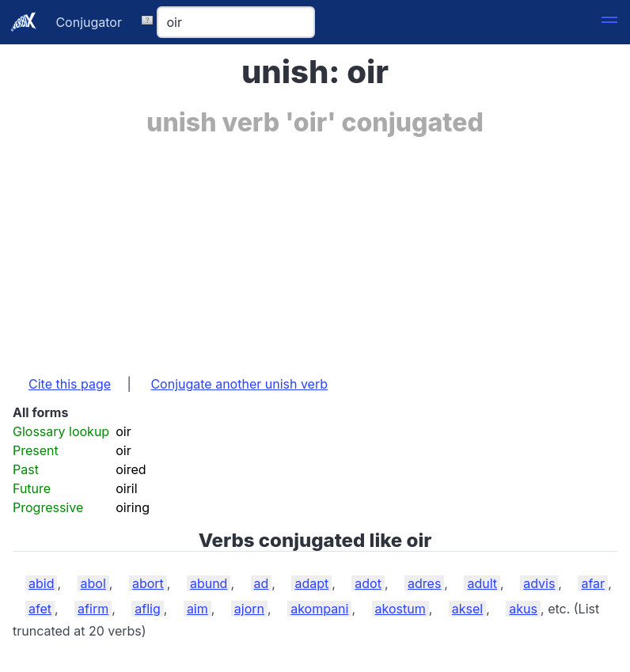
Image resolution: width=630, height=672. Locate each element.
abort (148, 583)
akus (523, 609)
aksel (467, 609)
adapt (311, 583)
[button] (609, 22)
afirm (93, 609)
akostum (400, 609)
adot (368, 583)
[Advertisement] (315, 248)
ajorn (249, 609)
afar (593, 583)
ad (262, 583)
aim (197, 609)
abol (93, 583)
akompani (319, 609)
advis (539, 583)
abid (41, 583)
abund (209, 583)
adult (482, 583)
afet (40, 609)
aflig (147, 609)
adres (424, 583)
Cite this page (70, 384)
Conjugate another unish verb (239, 384)
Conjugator (89, 22)
